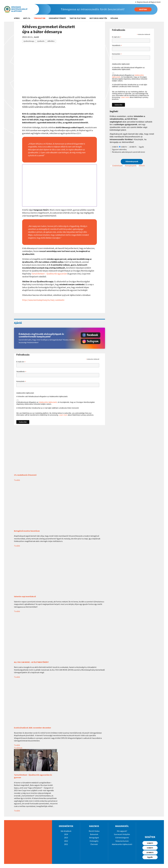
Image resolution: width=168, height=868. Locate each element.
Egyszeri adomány (119, 149)
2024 (66, 834)
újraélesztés (41, 41)
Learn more (63, 415)
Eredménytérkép (57, 18)
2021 (66, 844)
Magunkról (122, 826)
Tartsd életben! (78, 18)
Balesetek (94, 834)
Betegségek (94, 838)
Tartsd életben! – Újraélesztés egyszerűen (49, 274)
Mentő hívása (94, 831)
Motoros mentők (98, 18)
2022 (66, 841)
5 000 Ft (124, 147)
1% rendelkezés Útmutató (25, 475)
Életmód (94, 844)
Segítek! (143, 9)
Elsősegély (94, 841)
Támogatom (40, 18)
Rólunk (114, 18)
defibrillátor (51, 41)
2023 (66, 838)
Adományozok (132, 161)
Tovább (17, 480)
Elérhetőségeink (122, 838)
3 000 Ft (115, 147)
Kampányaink (129, 166)
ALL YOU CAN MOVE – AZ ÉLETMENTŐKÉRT (31, 662)
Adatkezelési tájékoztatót (48, 402)
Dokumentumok (122, 841)
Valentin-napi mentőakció (25, 596)
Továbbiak (18, 748)
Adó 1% (27, 18)
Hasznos (94, 826)
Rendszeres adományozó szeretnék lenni (129, 152)
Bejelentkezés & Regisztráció (148, 2)
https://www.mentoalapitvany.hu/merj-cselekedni (43, 300)
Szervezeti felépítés (122, 834)
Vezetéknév (21, 372)
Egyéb (141, 147)
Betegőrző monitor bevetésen (27, 531)
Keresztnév (21, 381)
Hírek (17, 18)
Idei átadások (66, 831)
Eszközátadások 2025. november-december (32, 728)
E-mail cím (21, 362)
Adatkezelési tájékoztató (25, 393)
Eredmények (116, 166)
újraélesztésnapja (29, 41)
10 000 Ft (133, 147)
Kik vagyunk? (122, 831)
